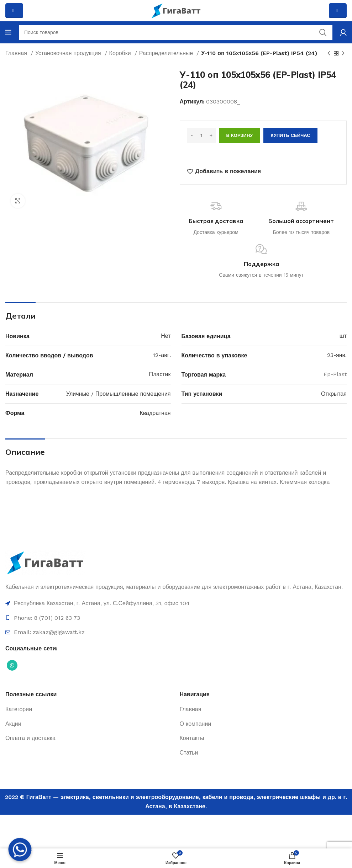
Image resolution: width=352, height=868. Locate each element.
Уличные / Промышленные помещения (119, 394)
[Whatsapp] (20, 850)
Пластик (160, 374)
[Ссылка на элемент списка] (176, 603)
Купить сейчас (290, 135)
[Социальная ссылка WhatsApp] (12, 665)
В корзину (240, 135)
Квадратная (155, 413)
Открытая (334, 394)
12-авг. (162, 355)
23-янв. (337, 355)
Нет (166, 336)
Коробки (121, 53)
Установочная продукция (69, 53)
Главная (17, 53)
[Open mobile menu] (8, 32)
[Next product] (343, 54)
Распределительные (167, 53)
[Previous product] (329, 54)
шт (343, 336)
